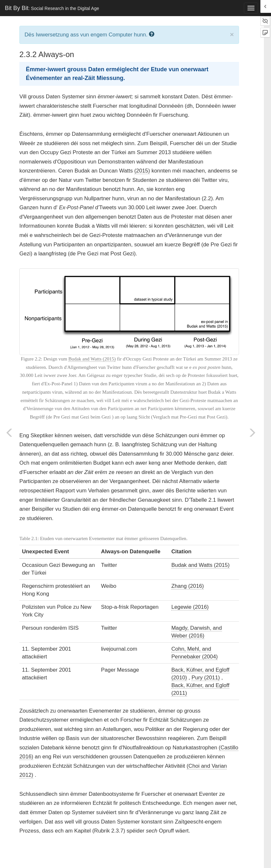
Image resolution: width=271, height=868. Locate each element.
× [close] (232, 34)
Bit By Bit (52, 8)
